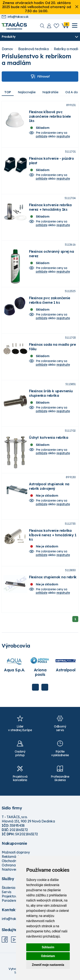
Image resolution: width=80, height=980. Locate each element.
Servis (7, 892)
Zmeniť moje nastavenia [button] (48, 965)
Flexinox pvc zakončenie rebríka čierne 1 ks (50, 300)
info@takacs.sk (15, 17)
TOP (8, 92)
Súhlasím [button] (48, 947)
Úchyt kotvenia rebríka (49, 437)
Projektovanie (13, 896)
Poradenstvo (12, 900)
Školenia (9, 888)
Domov (7, 49)
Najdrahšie (50, 92)
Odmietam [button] (48, 956)
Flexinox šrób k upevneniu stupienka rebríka (51, 393)
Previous (35, 687)
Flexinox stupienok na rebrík (53, 577)
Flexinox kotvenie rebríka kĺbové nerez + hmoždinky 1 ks (53, 535)
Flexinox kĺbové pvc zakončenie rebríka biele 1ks (50, 116)
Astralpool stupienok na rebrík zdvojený (49, 486)
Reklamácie (11, 857)
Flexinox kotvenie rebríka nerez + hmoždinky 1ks (50, 207)
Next (45, 687)
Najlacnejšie (27, 92)
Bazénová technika (33, 49)
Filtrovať (40, 77)
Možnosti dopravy (16, 852)
